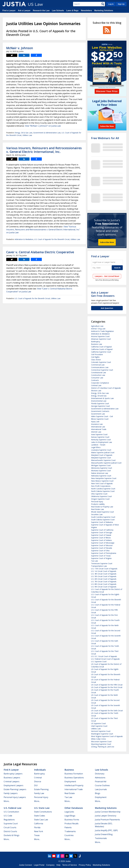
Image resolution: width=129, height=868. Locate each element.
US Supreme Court (98, 723)
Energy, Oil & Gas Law (23, 133)
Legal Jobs (69, 812)
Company (50, 865)
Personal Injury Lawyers (15, 797)
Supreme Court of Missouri (102, 545)
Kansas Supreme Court (100, 437)
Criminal (38, 778)
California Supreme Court (101, 352)
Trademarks (70, 831)
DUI (36, 785)
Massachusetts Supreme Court (103, 460)
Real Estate (70, 793)
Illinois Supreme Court (100, 419)
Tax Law (94, 561)
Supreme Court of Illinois (101, 538)
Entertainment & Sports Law (102, 398)
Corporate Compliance (100, 383)
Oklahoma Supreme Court (101, 496)
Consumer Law (97, 378)
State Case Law (41, 820)
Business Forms (72, 820)
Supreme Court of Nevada (102, 548)
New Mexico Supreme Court (102, 481)
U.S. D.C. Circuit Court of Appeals (104, 656)
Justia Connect (26, 865)
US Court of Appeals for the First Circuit (107, 687)
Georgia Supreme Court (100, 406)
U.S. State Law (42, 808)
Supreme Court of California (102, 530)
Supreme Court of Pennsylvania (104, 553)
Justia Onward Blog (104, 834)
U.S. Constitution (11, 812)
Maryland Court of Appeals (102, 455)
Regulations (9, 820)
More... (7, 801)
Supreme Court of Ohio (100, 551)
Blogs (98, 793)
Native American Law (100, 473)
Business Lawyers (12, 778)
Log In (111, 4)
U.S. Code (8, 816)
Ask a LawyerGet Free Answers (103, 294)
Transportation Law (99, 566)
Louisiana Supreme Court (101, 450)
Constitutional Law (99, 373)
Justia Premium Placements (107, 820)
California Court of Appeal (101, 347)
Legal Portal (39, 865)
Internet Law (96, 432)
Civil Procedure (97, 354)
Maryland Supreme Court (101, 458)
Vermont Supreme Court (101, 731)
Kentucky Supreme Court (101, 440)
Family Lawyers (11, 793)
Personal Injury (97, 502)
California (39, 824)
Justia (68, 861)
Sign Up (121, 4)
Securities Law (97, 514)
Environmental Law (99, 401)
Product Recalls (71, 824)
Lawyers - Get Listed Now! (107, 276)
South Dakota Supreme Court (103, 520)
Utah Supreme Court (99, 726)
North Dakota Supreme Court (103, 491)
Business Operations (74, 778)
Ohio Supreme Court (99, 494)
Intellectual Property (74, 785)
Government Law (98, 414)
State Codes (40, 816)
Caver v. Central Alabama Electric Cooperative (40, 252)
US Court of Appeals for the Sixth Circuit (107, 711)
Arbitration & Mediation (24, 239)
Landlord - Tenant (98, 445)
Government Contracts (100, 411)
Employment (70, 781)
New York (39, 831)
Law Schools (58, 11)
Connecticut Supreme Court (102, 370)
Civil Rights (95, 357)
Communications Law (100, 367)
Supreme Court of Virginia (101, 558)
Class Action (96, 360)
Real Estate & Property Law (102, 507)
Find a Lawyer (9, 11)
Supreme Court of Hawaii (101, 535)
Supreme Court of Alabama (102, 522)
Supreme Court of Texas (101, 556)
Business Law (97, 344)
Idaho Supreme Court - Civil (102, 416)
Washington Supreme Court (102, 734)
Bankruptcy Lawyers (13, 774)
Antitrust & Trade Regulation (102, 331)
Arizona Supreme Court (100, 336)
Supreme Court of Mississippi (103, 543)
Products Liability (98, 504)
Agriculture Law (97, 326)
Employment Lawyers (13, 785)
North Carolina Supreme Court (103, 489)
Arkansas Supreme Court (101, 339)
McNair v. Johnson (20, 48)
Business (69, 770)
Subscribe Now (107, 242)
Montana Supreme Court (101, 471)
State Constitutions (43, 812)
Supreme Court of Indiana (101, 540)
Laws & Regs (72, 11)
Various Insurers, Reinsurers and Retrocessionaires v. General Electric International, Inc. (44, 150)
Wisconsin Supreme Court (101, 741)
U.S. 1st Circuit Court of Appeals (104, 571)
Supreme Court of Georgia (102, 532)
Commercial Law (98, 365)
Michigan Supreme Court (101, 465)
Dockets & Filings (12, 835)
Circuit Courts (10, 827)
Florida (37, 827)
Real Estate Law (97, 509)
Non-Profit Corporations (101, 486)
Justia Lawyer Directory (106, 816)
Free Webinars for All (105, 138)
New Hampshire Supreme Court (104, 478)
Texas (37, 835)
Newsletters (86, 11)
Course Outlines (102, 785)
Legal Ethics (96, 447)
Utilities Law (27, 135)
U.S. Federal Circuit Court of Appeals (105, 659)
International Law (98, 427)
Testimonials (101, 838)
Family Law (39, 793)
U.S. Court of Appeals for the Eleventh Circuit (52, 239)
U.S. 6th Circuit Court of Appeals (104, 579)
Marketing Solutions (104, 11)
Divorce (38, 781)
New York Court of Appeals (102, 483)
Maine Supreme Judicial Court (103, 452)
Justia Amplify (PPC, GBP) (106, 830)
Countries (69, 835)
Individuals (40, 770)
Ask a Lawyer (24, 11)
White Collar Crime (98, 739)
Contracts (95, 380)
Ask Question (107, 308)
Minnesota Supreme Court (102, 468)
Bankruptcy (96, 342)
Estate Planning (41, 789)
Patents (68, 827)
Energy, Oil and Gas (99, 396)
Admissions (100, 778)
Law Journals (101, 789)
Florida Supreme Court (100, 403)
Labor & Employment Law (102, 442)
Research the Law (41, 11)
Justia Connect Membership (108, 812)
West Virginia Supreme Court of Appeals (107, 736)
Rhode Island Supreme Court (103, 512)
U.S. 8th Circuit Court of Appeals (104, 584)
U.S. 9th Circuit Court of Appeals (104, 587)
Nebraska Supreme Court (101, 476)
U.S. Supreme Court (99, 662)
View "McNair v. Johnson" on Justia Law (43, 126)
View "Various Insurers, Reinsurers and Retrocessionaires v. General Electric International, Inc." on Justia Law (43, 230)
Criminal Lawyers (12, 781)
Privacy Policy (85, 865)
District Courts (10, 831)
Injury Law (95, 422)
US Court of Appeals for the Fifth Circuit (107, 685)
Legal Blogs (70, 816)
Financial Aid (101, 781)
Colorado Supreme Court (101, 362)
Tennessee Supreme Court (102, 563)
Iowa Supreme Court (99, 434)
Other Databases (74, 808)
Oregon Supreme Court (100, 499)
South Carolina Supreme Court (103, 517)
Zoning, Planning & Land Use (103, 747)
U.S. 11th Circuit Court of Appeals (104, 569)
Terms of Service (70, 865)
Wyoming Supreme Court (101, 744)
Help (58, 865)
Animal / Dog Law (98, 329)
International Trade (99, 429)
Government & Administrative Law (47, 133)
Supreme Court (11, 824)
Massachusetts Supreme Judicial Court (106, 463)
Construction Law (98, 375)
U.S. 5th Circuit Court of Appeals (104, 576)
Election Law (96, 391)
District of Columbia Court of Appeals (106, 388)
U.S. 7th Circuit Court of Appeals (104, 582)
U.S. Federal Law (13, 808)
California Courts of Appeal (102, 349)
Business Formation (74, 774)
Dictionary (100, 774)
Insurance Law (97, 424)
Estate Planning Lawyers (15, 789)
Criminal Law (96, 385)
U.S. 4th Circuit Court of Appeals (104, 574)
